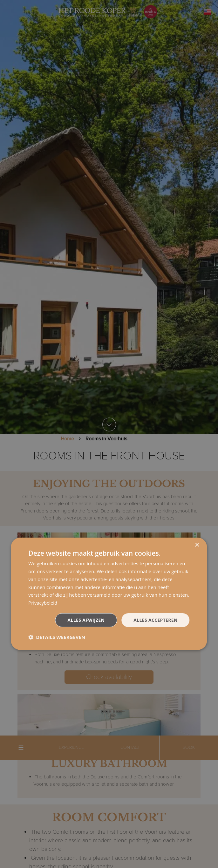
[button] (57, 637)
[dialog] (109, 594)
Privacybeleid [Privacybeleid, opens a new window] (43, 603)
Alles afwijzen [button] (85, 620)
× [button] (197, 545)
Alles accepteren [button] (155, 620)
